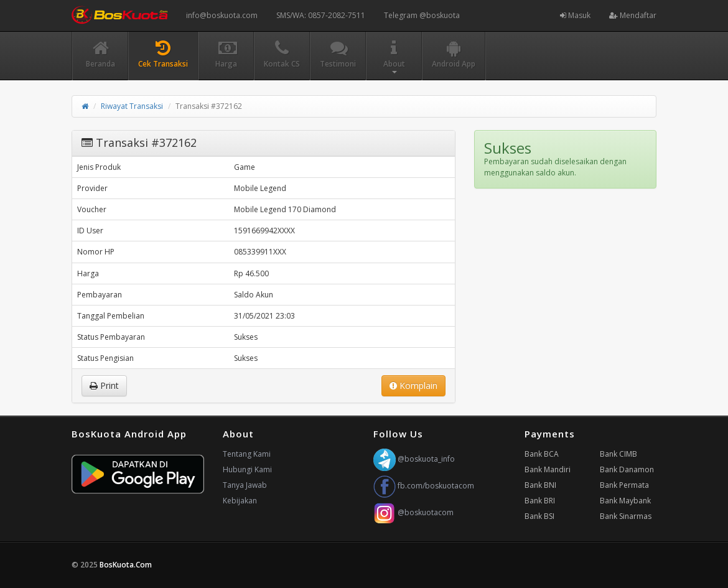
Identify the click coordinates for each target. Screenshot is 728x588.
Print (104, 385)
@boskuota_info (414, 459)
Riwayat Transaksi (132, 106)
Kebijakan (240, 501)
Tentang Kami (247, 454)
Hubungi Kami (247, 469)
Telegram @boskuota (422, 15)
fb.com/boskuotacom (424, 486)
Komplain (413, 385)
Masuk (575, 15)
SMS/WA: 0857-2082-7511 (321, 15)
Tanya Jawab (245, 485)
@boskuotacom (413, 512)
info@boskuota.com (222, 15)
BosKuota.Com (127, 565)
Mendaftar (633, 15)
